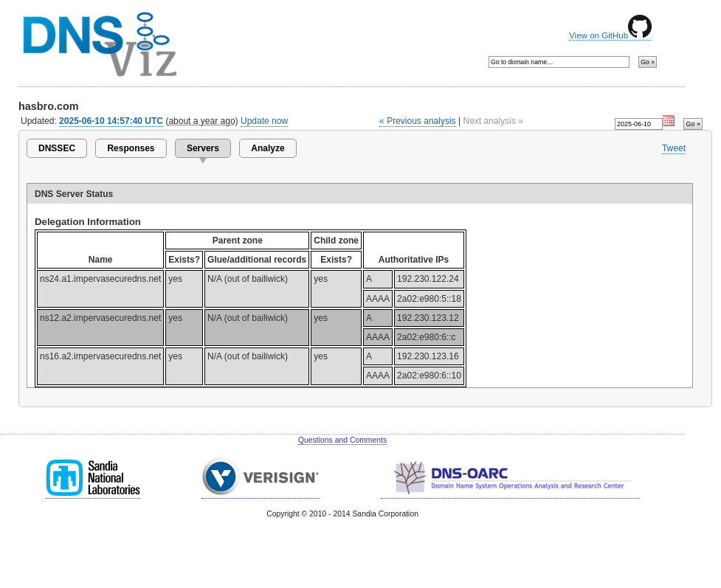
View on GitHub (610, 35)
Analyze (268, 148)
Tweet (674, 148)
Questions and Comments (342, 440)
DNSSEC (57, 148)
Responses (131, 148)
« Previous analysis (418, 121)
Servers (203, 148)
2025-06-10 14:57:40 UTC (111, 121)
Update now (264, 121)
